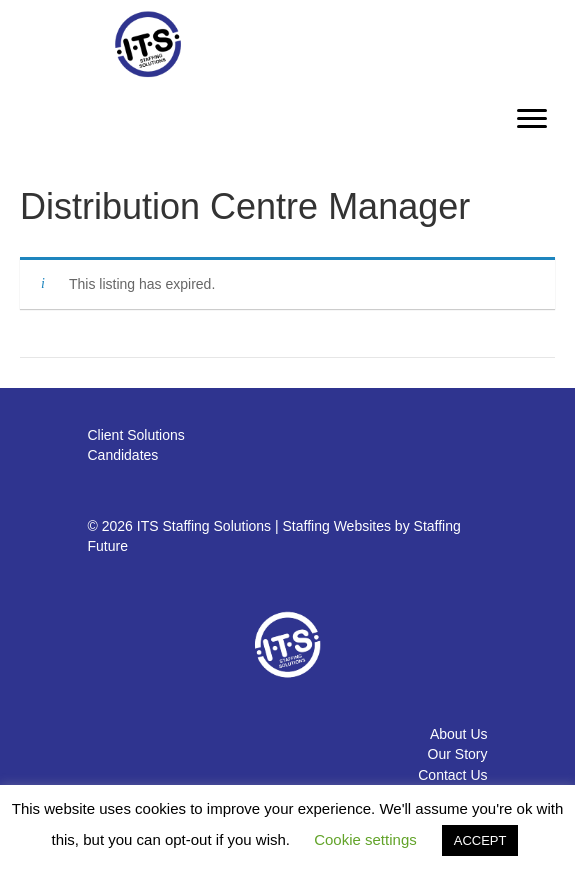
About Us (459, 734)
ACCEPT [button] (480, 840)
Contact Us (452, 775)
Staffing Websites (337, 526)
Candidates (123, 455)
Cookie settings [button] (365, 839)
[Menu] (532, 119)
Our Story (458, 754)
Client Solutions (136, 435)
